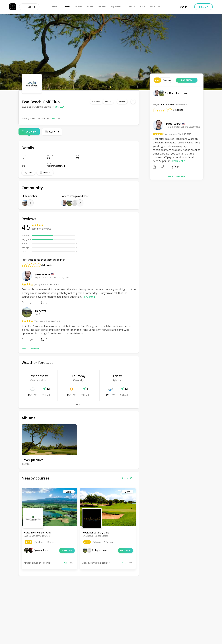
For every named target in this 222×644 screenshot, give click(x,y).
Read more (89, 297)
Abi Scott (41, 311)
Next (203, 145)
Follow (96, 102)
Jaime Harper (42, 274)
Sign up (203, 7)
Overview (31, 132)
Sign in (183, 7)
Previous (150, 145)
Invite (108, 102)
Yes (53, 118)
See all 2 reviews (30, 348)
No (60, 118)
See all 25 (129, 478)
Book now (67, 551)
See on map (58, 107)
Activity (54, 132)
